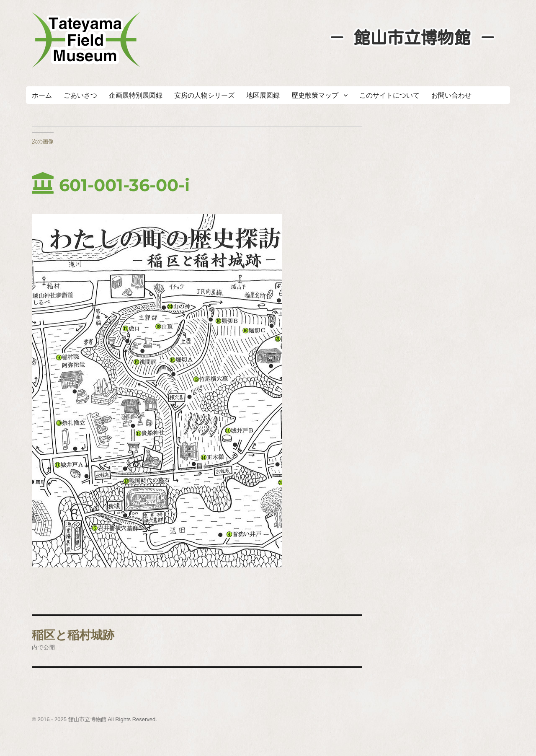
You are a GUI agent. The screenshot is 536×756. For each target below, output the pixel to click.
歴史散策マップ (315, 95)
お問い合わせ (451, 95)
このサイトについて (389, 95)
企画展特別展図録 (136, 95)
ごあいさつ (80, 95)
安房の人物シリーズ (204, 95)
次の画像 (43, 141)
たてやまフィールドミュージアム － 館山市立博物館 (86, 40)
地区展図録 (263, 95)
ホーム (42, 95)
